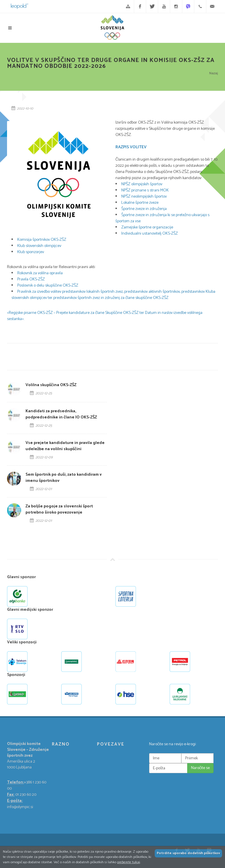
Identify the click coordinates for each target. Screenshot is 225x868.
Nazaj (214, 73)
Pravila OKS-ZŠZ (31, 279)
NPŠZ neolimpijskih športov (144, 197)
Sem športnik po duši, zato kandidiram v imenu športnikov (64, 478)
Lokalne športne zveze (140, 203)
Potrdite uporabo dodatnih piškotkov (188, 853)
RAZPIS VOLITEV (131, 147)
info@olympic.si (20, 807)
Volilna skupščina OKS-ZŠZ (51, 385)
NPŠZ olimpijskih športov (142, 184)
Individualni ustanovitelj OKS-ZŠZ (150, 234)
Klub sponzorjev (31, 252)
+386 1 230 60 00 (27, 785)
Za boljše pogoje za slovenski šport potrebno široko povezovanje (59, 509)
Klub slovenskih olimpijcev (40, 246)
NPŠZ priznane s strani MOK (145, 190)
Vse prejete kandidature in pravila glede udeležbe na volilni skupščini (65, 446)
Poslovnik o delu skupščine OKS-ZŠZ (48, 286)
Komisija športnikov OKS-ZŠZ (42, 240)
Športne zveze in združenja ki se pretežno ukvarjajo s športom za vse (162, 218)
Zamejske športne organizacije (147, 227)
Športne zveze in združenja (144, 209)
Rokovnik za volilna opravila (40, 273)
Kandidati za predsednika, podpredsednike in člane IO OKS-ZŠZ (61, 414)
